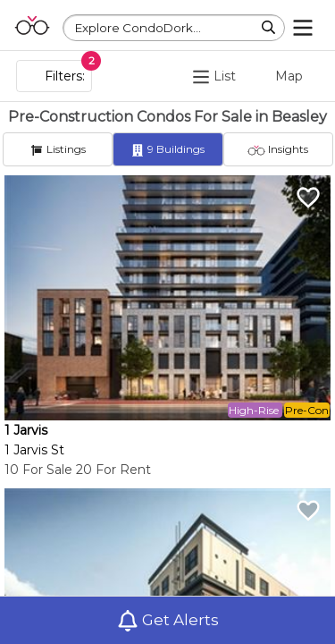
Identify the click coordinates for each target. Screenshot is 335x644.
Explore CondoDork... (138, 28)
